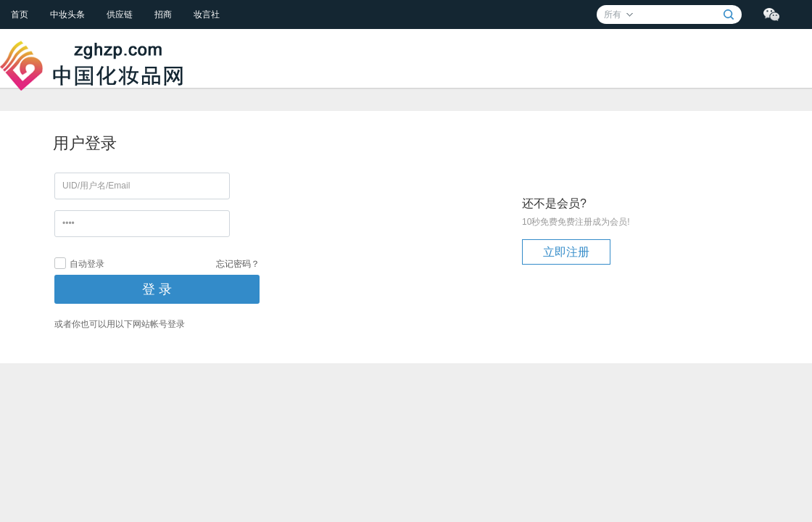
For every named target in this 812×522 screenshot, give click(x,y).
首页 (20, 14)
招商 (163, 14)
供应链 (120, 14)
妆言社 (207, 14)
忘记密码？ (238, 264)
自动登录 (79, 263)
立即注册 (566, 252)
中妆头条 (67, 14)
